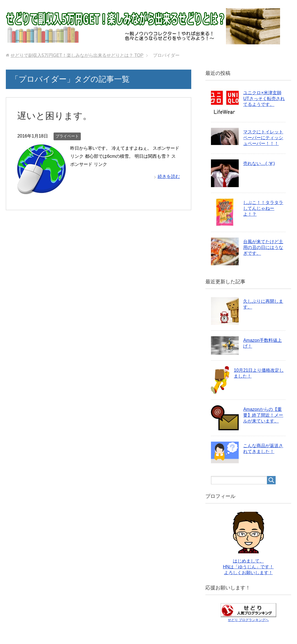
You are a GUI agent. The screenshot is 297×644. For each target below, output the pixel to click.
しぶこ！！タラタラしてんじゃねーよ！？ (263, 208)
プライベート (67, 136)
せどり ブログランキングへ (248, 620)
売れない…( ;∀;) (259, 163)
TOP (77, 55)
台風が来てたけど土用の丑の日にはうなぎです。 (263, 247)
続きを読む (169, 176)
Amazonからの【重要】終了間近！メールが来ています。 (263, 415)
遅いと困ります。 (56, 116)
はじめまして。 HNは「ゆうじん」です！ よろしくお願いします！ (248, 567)
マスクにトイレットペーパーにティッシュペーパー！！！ (263, 138)
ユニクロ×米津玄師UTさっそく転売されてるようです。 (264, 99)
